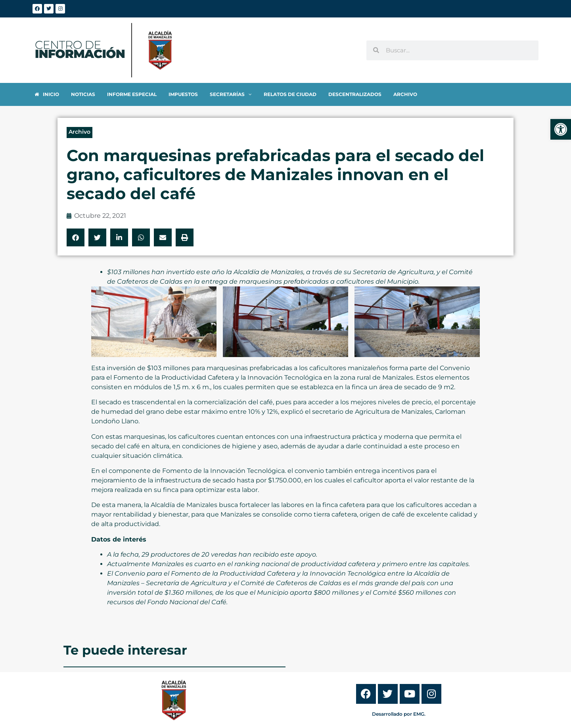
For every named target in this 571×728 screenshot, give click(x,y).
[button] (76, 237)
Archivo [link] (80, 132)
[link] (561, 129)
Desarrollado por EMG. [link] (399, 714)
